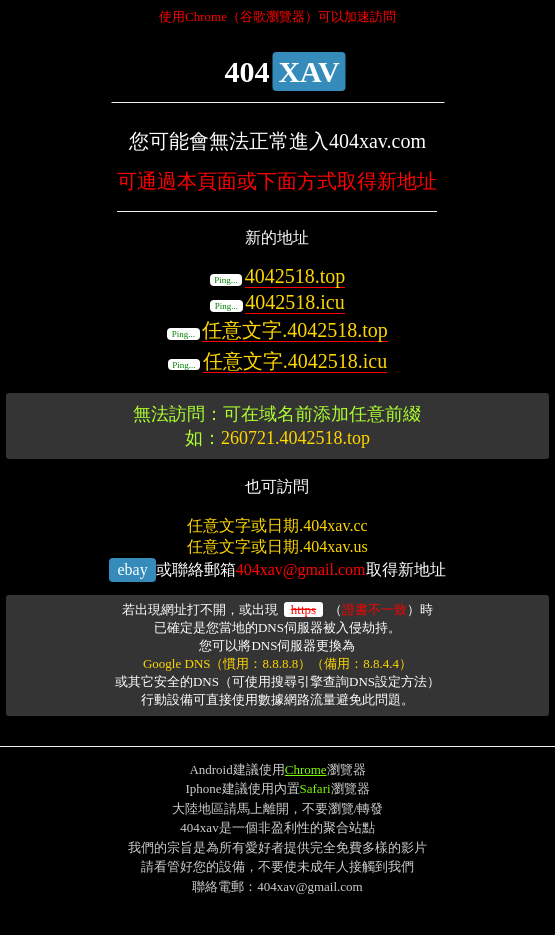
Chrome (306, 769)
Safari (315, 788)
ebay (132, 569)
